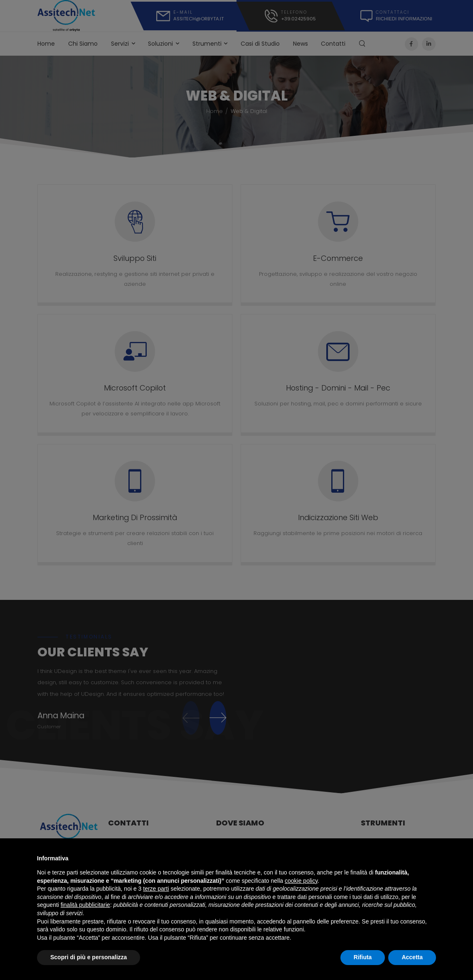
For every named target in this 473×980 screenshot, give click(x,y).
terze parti (156, 889)
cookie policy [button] (301, 881)
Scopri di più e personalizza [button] (89, 957)
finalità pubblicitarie (85, 905)
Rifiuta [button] (363, 957)
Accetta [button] (412, 957)
